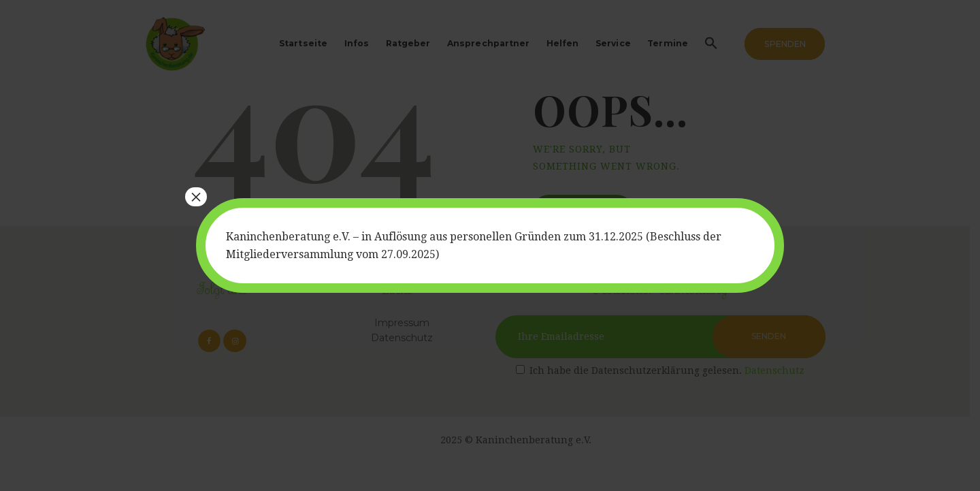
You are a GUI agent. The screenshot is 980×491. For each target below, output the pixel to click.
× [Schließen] (196, 197)
